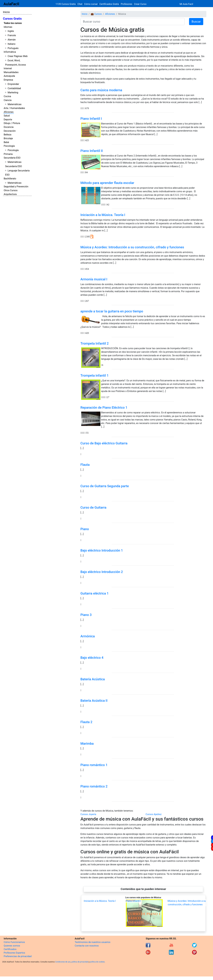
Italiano (11, 44)
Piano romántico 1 (94, 765)
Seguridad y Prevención (16, 187)
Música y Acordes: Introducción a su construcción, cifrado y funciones (132, 247)
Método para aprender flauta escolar (107, 183)
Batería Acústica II (94, 701)
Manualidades (11, 72)
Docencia (9, 127)
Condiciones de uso (63, 962)
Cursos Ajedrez (154, 814)
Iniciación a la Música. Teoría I (103, 215)
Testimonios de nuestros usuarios (93, 942)
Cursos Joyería (88, 814)
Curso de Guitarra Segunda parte (105, 486)
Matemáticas (14, 104)
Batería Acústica (93, 679)
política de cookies (97, 962)
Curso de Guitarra (93, 507)
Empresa (8, 80)
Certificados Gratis (109, 4)
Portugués (13, 48)
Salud (7, 116)
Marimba (87, 743)
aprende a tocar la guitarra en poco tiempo (112, 311)
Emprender (13, 84)
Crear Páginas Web (18, 56)
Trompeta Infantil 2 (95, 343)
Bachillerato (10, 179)
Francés (12, 35)
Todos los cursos (13, 23)
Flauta (85, 465)
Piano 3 (86, 615)
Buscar (196, 22)
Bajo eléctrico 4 (92, 658)
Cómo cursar (91, 4)
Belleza (7, 135)
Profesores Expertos (14, 953)
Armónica (88, 636)
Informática (10, 52)
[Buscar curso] (133, 22)
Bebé (6, 142)
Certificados (10, 949)
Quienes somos (12, 946)
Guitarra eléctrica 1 (95, 593)
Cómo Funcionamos (14, 942)
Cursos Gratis (12, 19)
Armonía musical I (94, 279)
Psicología (9, 146)
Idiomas (8, 27)
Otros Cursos (11, 190)
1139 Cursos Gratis (66, 4)
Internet (8, 68)
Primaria (8, 154)
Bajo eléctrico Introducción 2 (102, 572)
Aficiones (9, 112)
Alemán (12, 40)
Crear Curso (140, 4)
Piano (85, 529)
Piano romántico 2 (94, 786)
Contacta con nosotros (87, 946)
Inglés (11, 31)
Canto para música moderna (101, 90)
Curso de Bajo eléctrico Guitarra (104, 443)
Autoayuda (9, 76)
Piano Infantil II (92, 151)
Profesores (126, 4)
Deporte (8, 120)
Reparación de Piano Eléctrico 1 (104, 407)
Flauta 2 (86, 722)
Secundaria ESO (12, 158)
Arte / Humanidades (14, 108)
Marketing (13, 92)
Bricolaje (8, 138)
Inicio (6, 12)
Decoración (10, 131)
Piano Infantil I (91, 119)
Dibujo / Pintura (12, 123)
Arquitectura (10, 194)
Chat (80, 4)
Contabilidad (14, 88)
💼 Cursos (96, 14)
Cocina (7, 96)
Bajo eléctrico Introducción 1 (102, 550)
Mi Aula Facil (186, 4)
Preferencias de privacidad (18, 956)
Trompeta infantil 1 (95, 375)
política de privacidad (80, 962)
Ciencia (8, 100)
